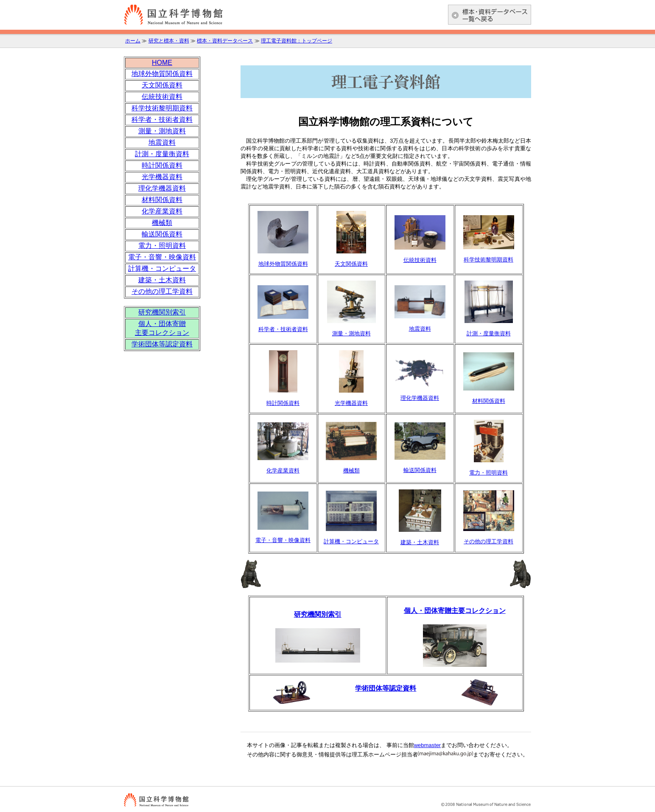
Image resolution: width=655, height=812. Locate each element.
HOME (162, 63)
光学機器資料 (162, 177)
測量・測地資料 (162, 131)
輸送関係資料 (162, 234)
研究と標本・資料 (169, 41)
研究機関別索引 (162, 312)
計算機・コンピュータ (162, 268)
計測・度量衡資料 (162, 154)
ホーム (133, 41)
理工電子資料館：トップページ (297, 41)
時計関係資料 (162, 165)
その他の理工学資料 (162, 291)
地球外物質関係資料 (162, 74)
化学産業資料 (162, 211)
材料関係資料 (162, 200)
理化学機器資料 (162, 188)
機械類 (162, 223)
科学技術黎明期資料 (162, 108)
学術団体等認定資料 (386, 688)
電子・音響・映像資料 (162, 257)
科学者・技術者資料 (162, 119)
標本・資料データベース (225, 41)
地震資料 (162, 142)
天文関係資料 (162, 85)
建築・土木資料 (162, 280)
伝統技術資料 (162, 97)
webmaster (428, 745)
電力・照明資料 (162, 246)
